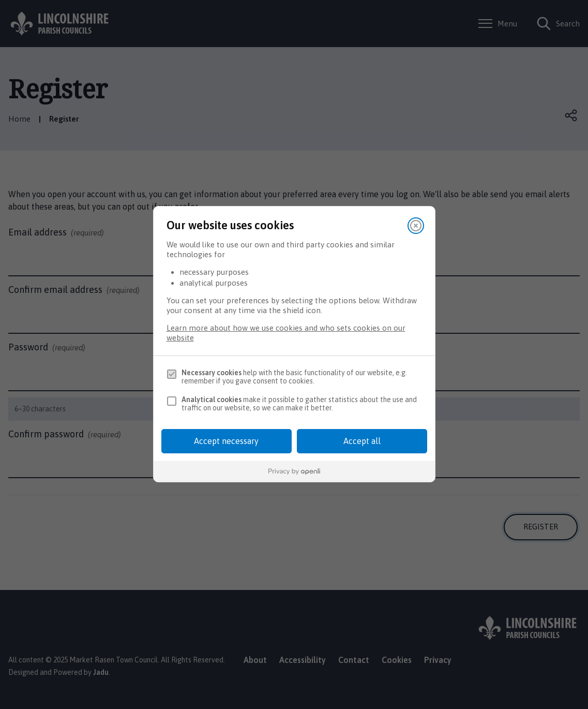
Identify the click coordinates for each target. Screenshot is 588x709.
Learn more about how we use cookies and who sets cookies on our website (286, 333)
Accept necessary (226, 441)
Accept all (362, 441)
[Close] (416, 226)
